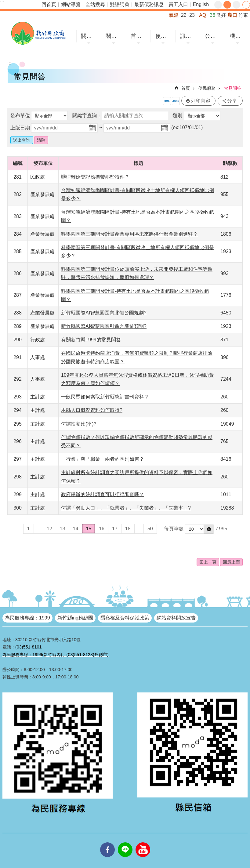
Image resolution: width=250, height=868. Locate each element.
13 (63, 529)
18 (128, 529)
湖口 (232, 15)
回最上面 (231, 562)
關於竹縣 (89, 36)
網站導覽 (71, 4)
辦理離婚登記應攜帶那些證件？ (95, 177)
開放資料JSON (176, 101)
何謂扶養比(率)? (79, 424)
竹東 (243, 15)
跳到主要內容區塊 (3, 3)
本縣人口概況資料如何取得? (92, 410)
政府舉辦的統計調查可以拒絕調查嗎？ (103, 494)
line (125, 842)
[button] (209, 529)
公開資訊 (213, 36)
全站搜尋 (95, 4)
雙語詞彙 (120, 4)
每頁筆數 (174, 529)
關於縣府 (114, 36)
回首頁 (49, 4)
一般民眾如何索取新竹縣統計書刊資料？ (105, 397)
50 (150, 529)
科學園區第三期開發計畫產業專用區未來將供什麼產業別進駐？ (129, 234)
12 (49, 529)
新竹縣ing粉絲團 (75, 618)
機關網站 (238, 36)
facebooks (107, 842)
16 (102, 529)
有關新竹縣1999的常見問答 (91, 340)
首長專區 (139, 36)
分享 (246, 5)
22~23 (188, 15)
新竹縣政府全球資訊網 (38, 33)
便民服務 (164, 36)
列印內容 (201, 101)
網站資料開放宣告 (176, 618)
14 (76, 529)
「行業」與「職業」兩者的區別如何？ (103, 459)
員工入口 (178, 4)
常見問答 (233, 88)
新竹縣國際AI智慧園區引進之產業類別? (104, 326)
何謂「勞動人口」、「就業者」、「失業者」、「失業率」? (126, 508)
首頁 (186, 88)
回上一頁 (208, 562)
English (201, 4)
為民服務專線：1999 (27, 618)
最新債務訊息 (149, 4)
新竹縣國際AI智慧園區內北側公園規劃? (104, 313)
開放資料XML (167, 101)
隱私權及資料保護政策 (125, 618)
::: (2, 3)
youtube (143, 842)
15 (89, 529)
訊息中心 (189, 36)
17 (115, 529)
